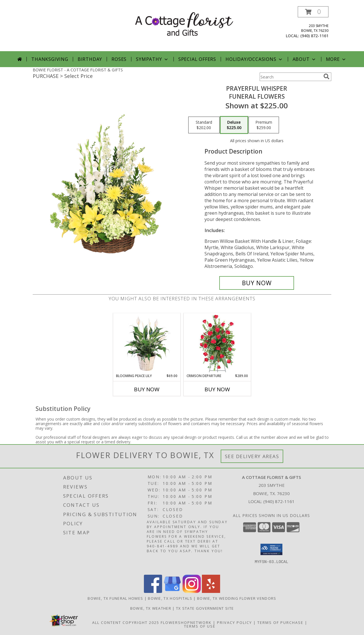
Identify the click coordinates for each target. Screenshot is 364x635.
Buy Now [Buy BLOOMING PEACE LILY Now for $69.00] (147, 389)
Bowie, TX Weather (151, 608)
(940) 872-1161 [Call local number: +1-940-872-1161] (314, 36)
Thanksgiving (50, 59)
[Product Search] (290, 77)
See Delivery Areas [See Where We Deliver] (252, 456)
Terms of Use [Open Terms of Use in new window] (200, 626)
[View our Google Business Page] (172, 591)
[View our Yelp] (211, 591)
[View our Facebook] (153, 591)
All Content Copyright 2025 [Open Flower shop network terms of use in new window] (126, 622)
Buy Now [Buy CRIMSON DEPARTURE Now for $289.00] (217, 389)
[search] (326, 76)
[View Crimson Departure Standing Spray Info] (217, 343)
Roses (119, 59)
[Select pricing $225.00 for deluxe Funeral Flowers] (234, 125)
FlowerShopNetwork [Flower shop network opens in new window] (186, 622)
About (305, 59)
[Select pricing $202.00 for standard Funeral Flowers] (204, 125)
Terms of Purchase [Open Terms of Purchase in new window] (280, 622)
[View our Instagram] (192, 591)
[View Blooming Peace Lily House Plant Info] (147, 343)
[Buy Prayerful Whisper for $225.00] (257, 283)
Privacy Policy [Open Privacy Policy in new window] (234, 622)
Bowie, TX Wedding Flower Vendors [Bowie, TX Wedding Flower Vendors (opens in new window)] (237, 598)
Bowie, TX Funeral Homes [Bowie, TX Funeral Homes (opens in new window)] (115, 598)
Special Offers (197, 59)
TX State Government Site (205, 608)
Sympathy (152, 59)
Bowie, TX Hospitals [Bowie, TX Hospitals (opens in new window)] (170, 598)
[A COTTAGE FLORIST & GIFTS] (184, 24)
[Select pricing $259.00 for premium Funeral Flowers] (264, 125)
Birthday (90, 59)
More (336, 59)
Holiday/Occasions (254, 59)
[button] (313, 12)
